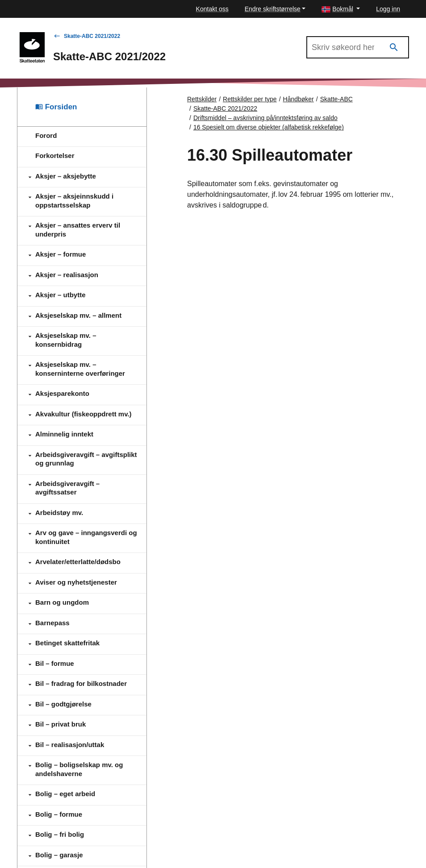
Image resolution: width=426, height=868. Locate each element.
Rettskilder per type (250, 99)
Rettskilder (202, 99)
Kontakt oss (212, 9)
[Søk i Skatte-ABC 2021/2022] (358, 47)
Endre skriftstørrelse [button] (273, 9)
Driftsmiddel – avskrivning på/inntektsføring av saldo (265, 118)
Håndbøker (299, 99)
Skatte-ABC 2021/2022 (92, 36)
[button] (341, 9)
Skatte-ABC (336, 99)
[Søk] (394, 48)
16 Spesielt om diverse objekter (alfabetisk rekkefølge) (269, 127)
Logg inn (388, 9)
